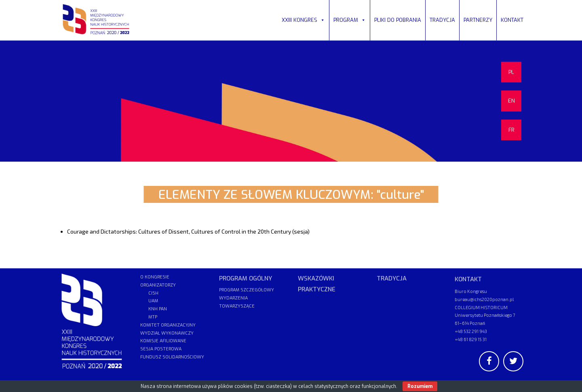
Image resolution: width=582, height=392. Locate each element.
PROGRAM (350, 20)
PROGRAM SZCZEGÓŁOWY (247, 290)
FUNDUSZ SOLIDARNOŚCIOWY (172, 357)
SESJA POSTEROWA (161, 349)
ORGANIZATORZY (158, 285)
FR (511, 130)
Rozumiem (420, 386)
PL (511, 72)
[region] (291, 101)
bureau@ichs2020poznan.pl (484, 299)
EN (511, 101)
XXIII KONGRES (303, 20)
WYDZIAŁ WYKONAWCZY (167, 333)
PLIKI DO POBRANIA (398, 20)
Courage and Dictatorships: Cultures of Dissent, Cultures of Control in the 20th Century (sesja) (188, 231)
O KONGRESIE (155, 277)
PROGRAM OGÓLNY (246, 278)
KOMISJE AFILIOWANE (163, 341)
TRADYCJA (442, 20)
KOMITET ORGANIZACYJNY (168, 325)
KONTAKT (512, 20)
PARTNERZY (478, 20)
